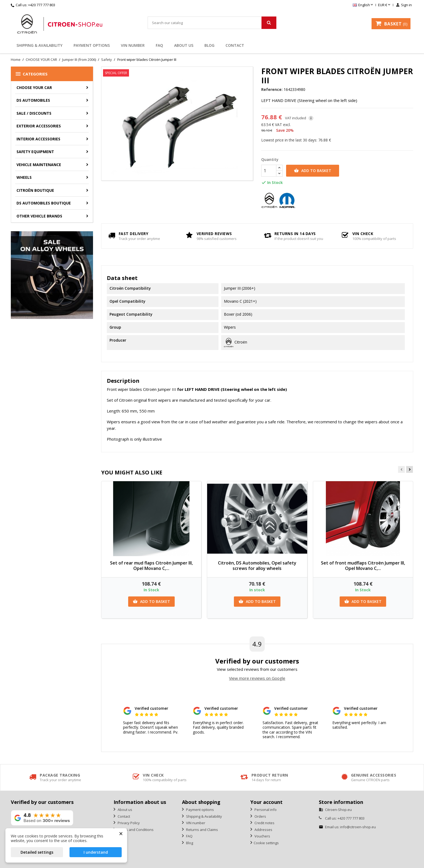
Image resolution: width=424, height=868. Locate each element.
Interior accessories (38, 139)
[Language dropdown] (363, 5)
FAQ (159, 45)
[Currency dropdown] (385, 5)
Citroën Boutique (35, 190)
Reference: (272, 90)
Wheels (24, 177)
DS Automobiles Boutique (44, 203)
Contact (235, 45)
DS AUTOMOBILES (33, 100)
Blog (209, 45)
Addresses (263, 830)
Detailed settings (37, 852)
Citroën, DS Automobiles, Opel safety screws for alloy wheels (257, 566)
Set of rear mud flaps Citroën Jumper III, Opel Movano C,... (151, 566)
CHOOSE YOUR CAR (34, 88)
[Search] (212, 23)
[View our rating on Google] (42, 818)
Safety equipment (35, 152)
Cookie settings (266, 843)
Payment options (92, 45)
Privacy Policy (128, 823)
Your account (266, 802)
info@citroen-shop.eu (358, 827)
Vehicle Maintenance (39, 165)
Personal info (265, 810)
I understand (96, 852)
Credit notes (264, 823)
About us (184, 45)
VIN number (133, 45)
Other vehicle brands (39, 216)
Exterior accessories (39, 126)
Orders (260, 816)
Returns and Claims (202, 830)
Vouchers (262, 836)
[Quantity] (269, 171)
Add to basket (313, 171)
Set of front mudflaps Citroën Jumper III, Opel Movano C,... (363, 566)
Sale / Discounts (34, 113)
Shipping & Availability (39, 45)
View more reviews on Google (257, 678)
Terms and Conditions (135, 830)
